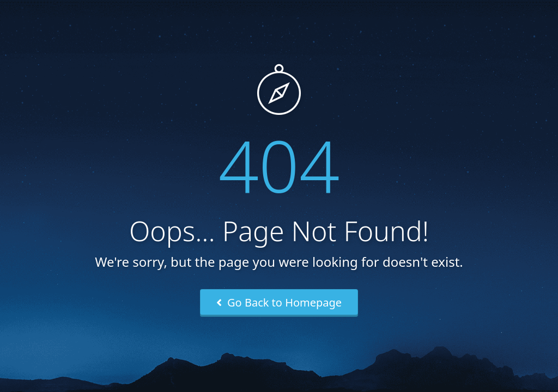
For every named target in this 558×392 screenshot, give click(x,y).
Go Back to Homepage (279, 302)
